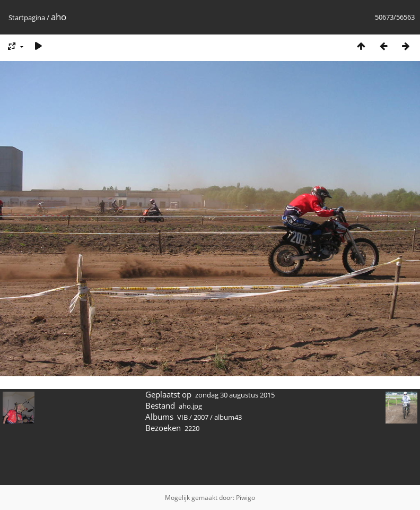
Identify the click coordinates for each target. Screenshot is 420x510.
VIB (182, 417)
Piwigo (246, 498)
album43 (228, 417)
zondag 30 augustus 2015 (235, 395)
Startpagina (27, 18)
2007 (201, 417)
